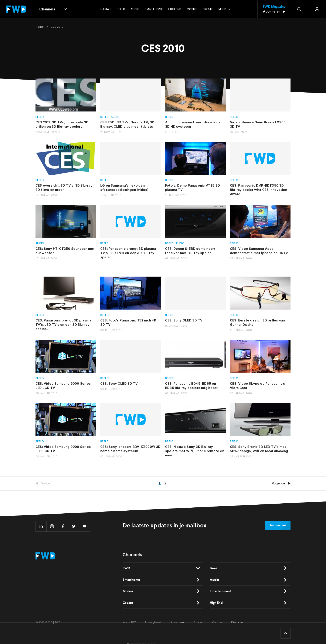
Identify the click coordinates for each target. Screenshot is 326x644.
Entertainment (220, 591)
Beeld (40, 117)
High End (216, 603)
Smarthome (131, 580)
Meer (222, 9)
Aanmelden (278, 525)
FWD (126, 568)
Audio (115, 117)
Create (128, 603)
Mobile (128, 591)
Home (40, 27)
